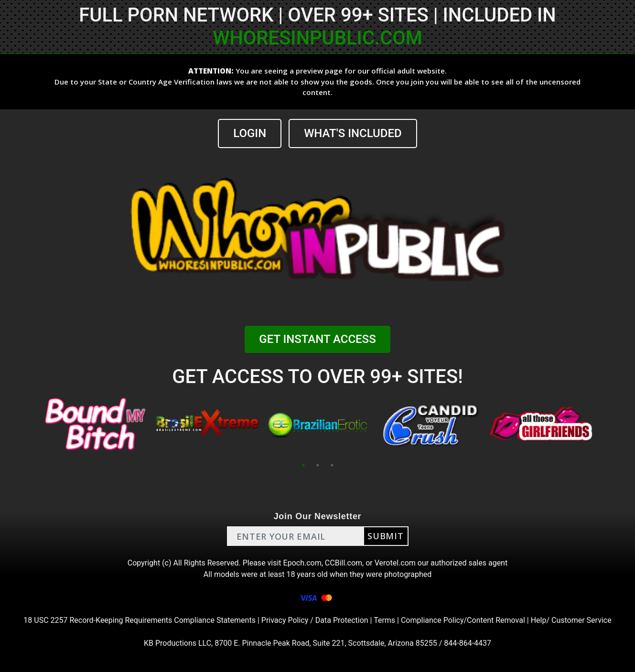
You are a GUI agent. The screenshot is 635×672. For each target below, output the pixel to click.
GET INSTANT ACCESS (317, 339)
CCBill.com (344, 563)
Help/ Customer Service (571, 620)
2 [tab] (318, 465)
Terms (384, 620)
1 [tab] (303, 465)
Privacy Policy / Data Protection (315, 620)
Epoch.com (302, 563)
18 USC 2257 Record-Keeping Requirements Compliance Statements (140, 620)
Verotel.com (395, 563)
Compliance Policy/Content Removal (463, 620)
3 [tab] (332, 465)
